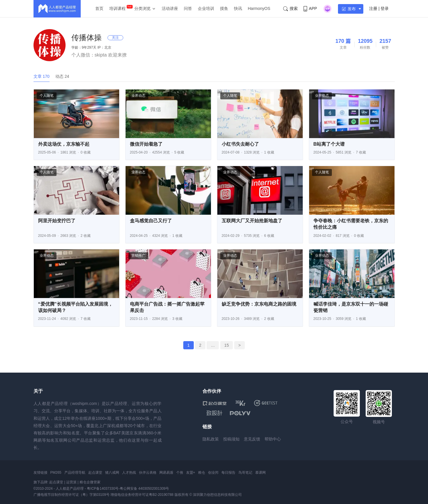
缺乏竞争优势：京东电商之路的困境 (259, 304)
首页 (99, 8)
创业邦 (213, 473)
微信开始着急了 (146, 144)
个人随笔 (47, 96)
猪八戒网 (112, 473)
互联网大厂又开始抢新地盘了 (252, 221)
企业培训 (206, 8)
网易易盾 (166, 473)
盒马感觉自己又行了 (151, 221)
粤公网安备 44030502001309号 (144, 489)
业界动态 (138, 96)
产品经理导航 (75, 473)
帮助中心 (273, 439)
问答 (188, 8)
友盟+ (191, 473)
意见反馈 (252, 439)
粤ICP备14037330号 (103, 489)
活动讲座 (170, 8)
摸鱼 (224, 8)
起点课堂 (95, 473)
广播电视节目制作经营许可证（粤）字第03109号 (72, 495)
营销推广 (138, 255)
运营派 (71, 482)
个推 (180, 473)
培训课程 (117, 8)
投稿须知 (231, 439)
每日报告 (228, 473)
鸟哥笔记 (245, 473)
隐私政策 (211, 439)
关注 (115, 38)
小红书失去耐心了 (240, 144)
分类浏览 (142, 8)
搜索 (290, 9)
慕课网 (260, 473)
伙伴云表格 (148, 473)
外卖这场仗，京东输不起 (64, 144)
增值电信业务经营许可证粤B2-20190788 (142, 495)
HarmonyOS (259, 8)
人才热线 (129, 473)
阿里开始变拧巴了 (57, 221)
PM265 (56, 473)
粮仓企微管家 (90, 482)
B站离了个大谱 (329, 144)
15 (227, 345)
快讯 (238, 8)
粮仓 (202, 473)
